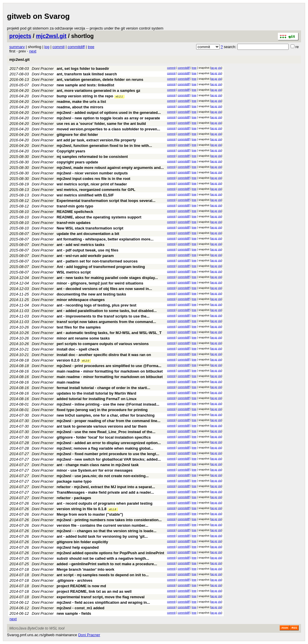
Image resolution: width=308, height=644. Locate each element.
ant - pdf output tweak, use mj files (87, 250)
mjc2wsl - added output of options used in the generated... (109, 113)
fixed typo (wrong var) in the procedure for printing (102, 410)
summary (17, 47)
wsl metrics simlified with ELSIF (85, 195)
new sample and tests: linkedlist (85, 85)
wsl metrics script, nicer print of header (92, 184)
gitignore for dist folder (77, 135)
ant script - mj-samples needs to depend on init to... (103, 575)
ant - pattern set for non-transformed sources (97, 261)
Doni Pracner (43, 69)
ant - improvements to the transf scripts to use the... (103, 316)
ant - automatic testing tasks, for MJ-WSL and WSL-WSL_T (109, 333)
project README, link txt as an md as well (94, 591)
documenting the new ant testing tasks (91, 294)
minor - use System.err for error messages (94, 470)
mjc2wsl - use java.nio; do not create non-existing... (103, 476)
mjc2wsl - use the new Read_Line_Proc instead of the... (106, 432)
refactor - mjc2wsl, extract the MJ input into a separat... (106, 487)
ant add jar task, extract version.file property (96, 140)
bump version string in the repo (85, 96)
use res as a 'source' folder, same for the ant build (101, 124)
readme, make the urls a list (81, 102)
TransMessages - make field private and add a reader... (105, 492)
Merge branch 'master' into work (85, 569)
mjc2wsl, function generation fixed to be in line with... (104, 146)
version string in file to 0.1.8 (81, 509)
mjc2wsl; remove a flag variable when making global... (105, 448)
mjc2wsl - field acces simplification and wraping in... (103, 602)
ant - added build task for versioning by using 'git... (102, 536)
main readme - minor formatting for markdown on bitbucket (110, 371)
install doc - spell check (78, 349)
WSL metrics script (74, 272)
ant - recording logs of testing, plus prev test (96, 305)
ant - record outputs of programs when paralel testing (104, 503)
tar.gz (214, 68)
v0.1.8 (113, 509)
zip (220, 68)
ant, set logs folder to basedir (83, 69)
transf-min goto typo (75, 206)
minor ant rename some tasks (83, 338)
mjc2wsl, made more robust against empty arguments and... (110, 168)
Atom (285, 628)
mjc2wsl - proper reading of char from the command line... (108, 421)
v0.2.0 (86, 361)
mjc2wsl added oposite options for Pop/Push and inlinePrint (110, 553)
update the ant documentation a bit (88, 234)
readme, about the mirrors (80, 107)
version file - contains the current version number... (102, 525)
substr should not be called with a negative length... (103, 558)
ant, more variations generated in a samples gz (98, 91)
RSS (294, 628)
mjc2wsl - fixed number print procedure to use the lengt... (108, 454)
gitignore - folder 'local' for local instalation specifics (104, 437)
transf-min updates (73, 223)
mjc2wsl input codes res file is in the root (93, 179)
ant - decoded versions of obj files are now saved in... (104, 289)
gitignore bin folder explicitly (82, 542)
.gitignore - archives (74, 580)
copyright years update (77, 162)
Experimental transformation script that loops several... (106, 201)
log (47, 47)
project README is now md (81, 586)
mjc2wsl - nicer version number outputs (92, 173)
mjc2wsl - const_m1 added (80, 608)
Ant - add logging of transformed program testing (101, 267)
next (33, 51)
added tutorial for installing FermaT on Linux (96, 399)
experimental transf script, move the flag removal (100, 597)
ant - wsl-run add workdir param (85, 256)
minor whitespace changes (81, 300)
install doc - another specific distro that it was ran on (104, 355)
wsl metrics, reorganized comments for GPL (96, 190)
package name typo (74, 481)
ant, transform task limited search (87, 74)
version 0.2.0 (68, 360)
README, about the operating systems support (99, 217)
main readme (68, 382)
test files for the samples (79, 327)
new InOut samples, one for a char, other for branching (105, 415)
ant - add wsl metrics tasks (80, 245)
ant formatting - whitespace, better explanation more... (105, 239)
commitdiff (76, 47)
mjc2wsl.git (51, 36)
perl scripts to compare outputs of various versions (103, 344)
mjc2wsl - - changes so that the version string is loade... (106, 531)
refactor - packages (74, 498)
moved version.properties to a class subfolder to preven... (108, 129)
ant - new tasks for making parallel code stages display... (107, 278)
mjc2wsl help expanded (78, 547)
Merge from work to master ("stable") (90, 514)
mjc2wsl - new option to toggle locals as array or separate (108, 118)
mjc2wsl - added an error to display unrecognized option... (109, 443)
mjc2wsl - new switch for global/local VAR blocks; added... (109, 459)
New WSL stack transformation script (90, 228)
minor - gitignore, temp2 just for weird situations (100, 283)
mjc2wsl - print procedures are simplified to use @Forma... (109, 366)
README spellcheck (75, 212)
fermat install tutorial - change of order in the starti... (103, 388)
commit (59, 47)
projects (20, 36)
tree (91, 47)
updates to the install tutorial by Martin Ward (96, 393)
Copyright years (71, 151)
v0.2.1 (119, 96)
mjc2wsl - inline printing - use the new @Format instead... (108, 404)
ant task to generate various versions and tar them (102, 426)
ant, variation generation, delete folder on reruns (100, 80)
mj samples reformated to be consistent (92, 157)
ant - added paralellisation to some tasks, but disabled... (106, 311)
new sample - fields (74, 613)
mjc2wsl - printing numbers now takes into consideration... (109, 520)
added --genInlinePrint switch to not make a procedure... (107, 564)
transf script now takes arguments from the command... (106, 322)
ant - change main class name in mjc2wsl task (97, 465)
